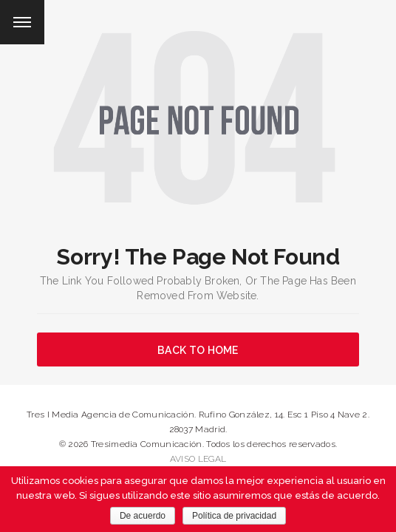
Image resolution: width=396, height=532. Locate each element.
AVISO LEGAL (198, 459)
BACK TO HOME (198, 350)
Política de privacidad (234, 516)
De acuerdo (143, 516)
